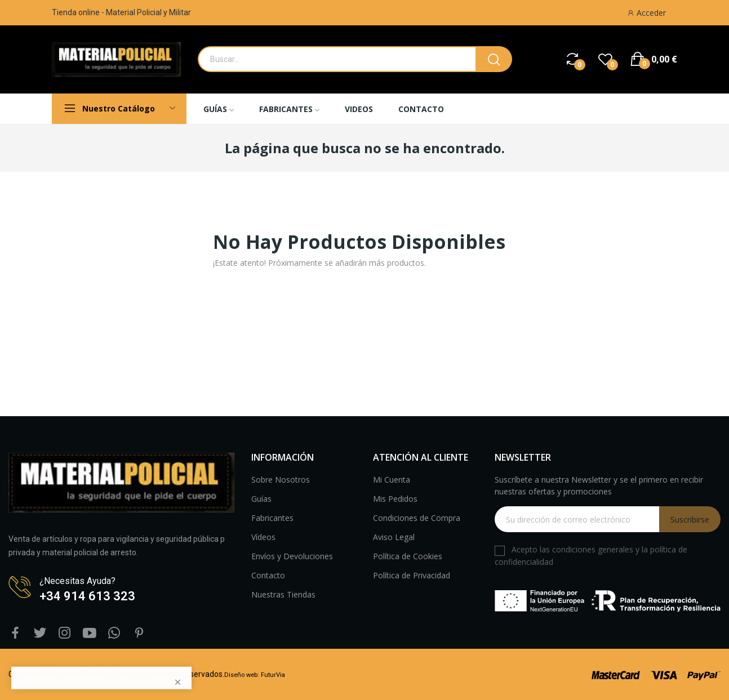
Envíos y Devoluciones (292, 556)
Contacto (268, 575)
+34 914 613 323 (87, 596)
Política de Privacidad (412, 575)
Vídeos (263, 537)
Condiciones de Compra (417, 518)
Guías (261, 499)
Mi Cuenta (392, 480)
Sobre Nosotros (281, 480)
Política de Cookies (408, 556)
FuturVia (273, 675)
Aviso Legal (394, 537)
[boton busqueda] (494, 59)
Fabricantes (272, 518)
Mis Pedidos (395, 499)
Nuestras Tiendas (283, 594)
